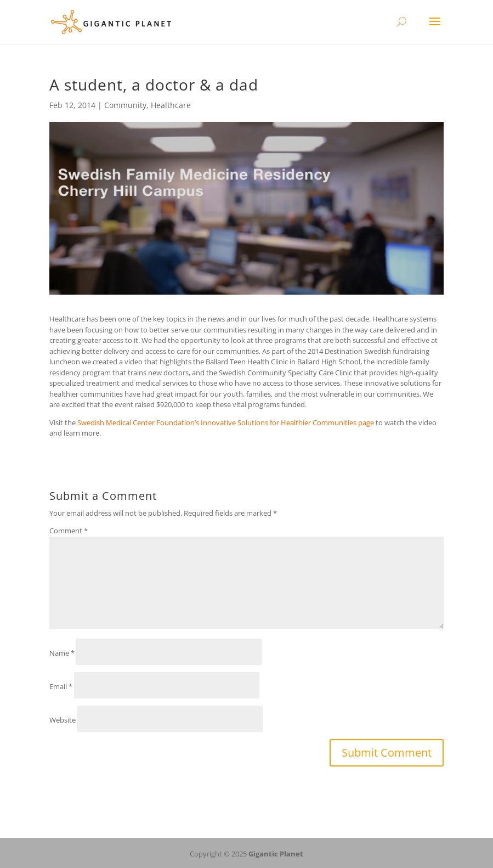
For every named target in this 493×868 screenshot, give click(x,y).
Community (125, 105)
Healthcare (171, 105)
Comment (69, 531)
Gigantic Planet (276, 854)
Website (63, 720)
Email (61, 686)
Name (62, 653)
